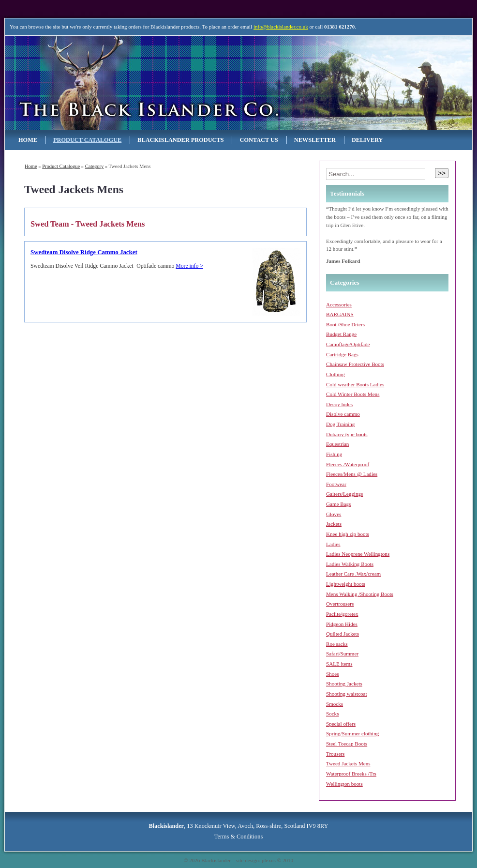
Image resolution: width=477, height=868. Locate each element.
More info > (189, 266)
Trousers (335, 754)
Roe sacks (337, 644)
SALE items (339, 664)
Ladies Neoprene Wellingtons (358, 554)
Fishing (334, 454)
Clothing (335, 374)
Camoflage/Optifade (348, 344)
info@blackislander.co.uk (281, 27)
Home (28, 140)
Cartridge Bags (342, 354)
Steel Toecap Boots (347, 744)
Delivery (367, 140)
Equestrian (337, 444)
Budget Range (341, 334)
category (95, 166)
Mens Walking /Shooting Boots (360, 594)
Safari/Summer (342, 654)
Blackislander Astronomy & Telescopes (108, 83)
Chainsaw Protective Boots (355, 364)
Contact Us (259, 140)
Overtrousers (340, 604)
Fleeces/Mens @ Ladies (352, 474)
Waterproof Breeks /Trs (351, 774)
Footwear (336, 484)
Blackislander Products (180, 140)
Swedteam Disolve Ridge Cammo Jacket (84, 252)
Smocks (335, 704)
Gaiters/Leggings (344, 494)
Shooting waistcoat (347, 694)
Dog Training (340, 424)
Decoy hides (339, 404)
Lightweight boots (346, 584)
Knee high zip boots (348, 534)
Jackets (334, 524)
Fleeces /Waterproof (348, 464)
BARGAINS (340, 314)
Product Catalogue (87, 140)
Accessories (339, 305)
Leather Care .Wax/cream (353, 574)
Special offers (341, 724)
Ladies (333, 544)
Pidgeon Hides (342, 624)
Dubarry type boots (347, 434)
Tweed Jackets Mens (348, 763)
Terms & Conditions (238, 837)
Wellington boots (344, 784)
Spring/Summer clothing (352, 733)
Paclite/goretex (342, 614)
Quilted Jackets (343, 634)
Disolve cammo (343, 414)
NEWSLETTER (315, 140)
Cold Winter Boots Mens (353, 394)
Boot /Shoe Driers (345, 324)
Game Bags (338, 504)
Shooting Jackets (344, 684)
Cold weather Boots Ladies (355, 384)
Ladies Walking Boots (350, 564)
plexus (269, 860)
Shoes (332, 674)
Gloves (334, 514)
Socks (332, 714)
